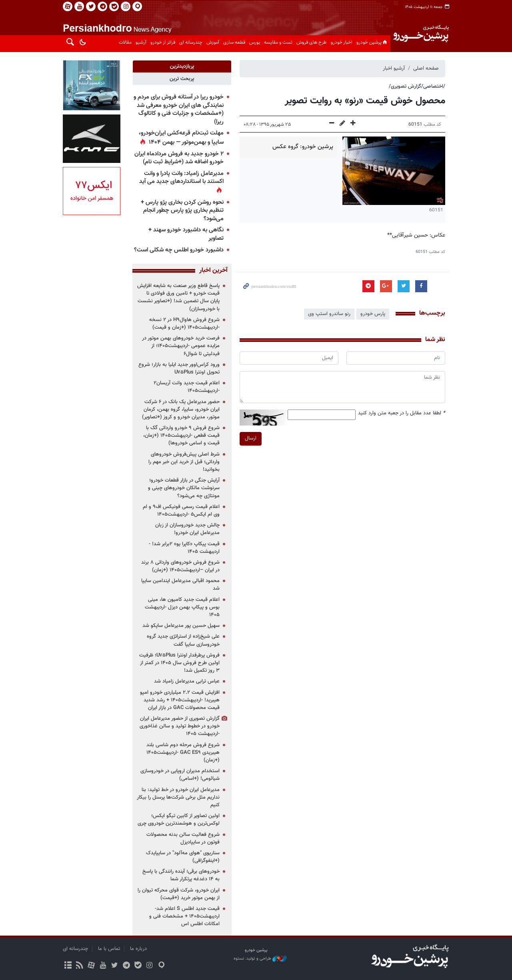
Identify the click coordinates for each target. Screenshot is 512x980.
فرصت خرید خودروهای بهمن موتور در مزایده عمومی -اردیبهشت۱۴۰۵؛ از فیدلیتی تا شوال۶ (181, 346)
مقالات (125, 42)
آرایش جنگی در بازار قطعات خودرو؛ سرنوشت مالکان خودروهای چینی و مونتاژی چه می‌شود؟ (184, 488)
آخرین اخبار (213, 271)
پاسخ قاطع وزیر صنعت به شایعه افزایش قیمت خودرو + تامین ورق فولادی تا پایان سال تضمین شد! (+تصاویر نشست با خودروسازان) (178, 297)
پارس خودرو (373, 314)
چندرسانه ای (191, 42)
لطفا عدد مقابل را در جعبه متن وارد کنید (402, 413)
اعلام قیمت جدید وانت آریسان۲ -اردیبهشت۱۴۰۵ (187, 387)
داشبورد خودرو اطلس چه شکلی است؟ (179, 250)
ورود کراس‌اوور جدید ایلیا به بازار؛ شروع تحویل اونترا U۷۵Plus (179, 369)
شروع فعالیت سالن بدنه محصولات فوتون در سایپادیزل (183, 838)
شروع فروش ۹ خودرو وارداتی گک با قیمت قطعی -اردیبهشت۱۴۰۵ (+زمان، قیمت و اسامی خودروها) (181, 436)
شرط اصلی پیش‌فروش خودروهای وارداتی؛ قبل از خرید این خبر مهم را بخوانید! (184, 462)
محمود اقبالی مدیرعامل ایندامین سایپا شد (180, 585)
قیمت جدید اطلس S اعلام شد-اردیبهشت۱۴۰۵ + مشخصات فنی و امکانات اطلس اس (184, 916)
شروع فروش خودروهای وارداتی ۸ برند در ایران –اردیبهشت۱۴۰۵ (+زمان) (180, 566)
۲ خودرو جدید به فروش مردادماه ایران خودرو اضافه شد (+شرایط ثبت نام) (179, 158)
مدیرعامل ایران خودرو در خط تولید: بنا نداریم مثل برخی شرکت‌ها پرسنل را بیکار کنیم (178, 797)
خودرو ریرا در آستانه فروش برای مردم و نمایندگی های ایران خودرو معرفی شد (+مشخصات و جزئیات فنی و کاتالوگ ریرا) (179, 109)
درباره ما (138, 949)
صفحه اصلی (426, 68)
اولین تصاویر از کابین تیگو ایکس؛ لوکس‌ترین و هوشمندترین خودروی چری (179, 820)
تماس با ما (109, 949)
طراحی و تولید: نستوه (260, 959)
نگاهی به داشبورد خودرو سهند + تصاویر (186, 234)
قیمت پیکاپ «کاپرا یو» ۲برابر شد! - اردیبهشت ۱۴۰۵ (184, 548)
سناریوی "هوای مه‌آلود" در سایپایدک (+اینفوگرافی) (183, 857)
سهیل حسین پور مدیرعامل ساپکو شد (181, 626)
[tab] (182, 66)
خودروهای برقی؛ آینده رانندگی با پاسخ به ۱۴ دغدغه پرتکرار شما (181, 875)
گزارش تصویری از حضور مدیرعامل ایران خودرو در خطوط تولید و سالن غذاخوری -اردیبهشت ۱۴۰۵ (180, 726)
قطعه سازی (234, 42)
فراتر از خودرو (163, 42)
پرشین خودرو (372, 42)
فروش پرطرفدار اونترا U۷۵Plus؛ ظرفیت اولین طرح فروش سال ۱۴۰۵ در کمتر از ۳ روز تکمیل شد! (179, 663)
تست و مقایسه (278, 42)
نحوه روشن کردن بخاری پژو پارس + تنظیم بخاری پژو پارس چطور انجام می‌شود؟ (182, 211)
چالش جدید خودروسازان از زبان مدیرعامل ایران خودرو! (187, 529)
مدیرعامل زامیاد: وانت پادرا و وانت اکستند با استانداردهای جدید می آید (181, 178)
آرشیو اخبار (394, 68)
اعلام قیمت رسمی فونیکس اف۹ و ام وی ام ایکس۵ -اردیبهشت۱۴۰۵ (181, 511)
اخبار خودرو (342, 42)
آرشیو (141, 42)
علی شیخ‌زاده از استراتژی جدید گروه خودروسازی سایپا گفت (183, 640)
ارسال (251, 438)
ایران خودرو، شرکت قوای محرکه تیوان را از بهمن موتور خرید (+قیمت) (179, 894)
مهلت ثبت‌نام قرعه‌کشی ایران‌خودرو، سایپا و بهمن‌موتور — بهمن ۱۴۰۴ (181, 138)
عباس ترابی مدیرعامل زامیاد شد (187, 681)
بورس (255, 42)
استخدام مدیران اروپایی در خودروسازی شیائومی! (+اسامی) (180, 775)
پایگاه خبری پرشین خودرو (420, 38)
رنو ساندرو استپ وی (329, 314)
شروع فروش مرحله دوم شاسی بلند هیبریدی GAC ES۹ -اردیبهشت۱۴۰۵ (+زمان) (183, 753)
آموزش (213, 42)
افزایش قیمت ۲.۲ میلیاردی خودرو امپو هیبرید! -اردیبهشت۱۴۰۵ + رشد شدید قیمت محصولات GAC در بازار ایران (180, 700)
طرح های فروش (312, 42)
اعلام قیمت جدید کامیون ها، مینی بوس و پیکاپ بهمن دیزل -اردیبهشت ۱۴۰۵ (182, 607)
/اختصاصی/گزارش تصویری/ (417, 86)
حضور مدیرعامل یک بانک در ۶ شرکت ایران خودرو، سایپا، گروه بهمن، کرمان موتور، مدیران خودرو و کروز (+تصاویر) (181, 410)
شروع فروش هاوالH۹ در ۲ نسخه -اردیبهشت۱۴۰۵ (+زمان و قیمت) (184, 324)
